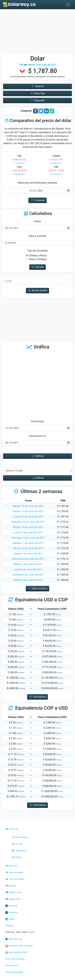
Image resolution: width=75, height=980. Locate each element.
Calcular (38, 267)
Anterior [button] (37, 86)
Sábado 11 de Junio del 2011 (28, 543)
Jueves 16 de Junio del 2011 (28, 517)
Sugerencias (13, 899)
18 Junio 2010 (56, 174)
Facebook (11, 906)
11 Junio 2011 (56, 163)
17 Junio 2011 (19, 163)
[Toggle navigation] (68, 5)
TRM (21, 65)
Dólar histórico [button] (37, 589)
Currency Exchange (14, 972)
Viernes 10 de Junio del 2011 (28, 548)
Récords (17, 844)
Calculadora (19, 851)
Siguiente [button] (37, 100)
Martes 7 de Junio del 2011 (28, 564)
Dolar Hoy (12, 829)
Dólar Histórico (20, 837)
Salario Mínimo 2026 (16, 952)
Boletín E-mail (13, 892)
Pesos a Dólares (38, 259)
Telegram (10, 925)
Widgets (11, 886)
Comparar (38, 200)
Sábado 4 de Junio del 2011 (28, 580)
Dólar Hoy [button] (37, 93)
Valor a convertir (37, 236)
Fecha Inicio (37, 421)
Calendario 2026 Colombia (19, 945)
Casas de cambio (15, 879)
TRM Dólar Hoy (14, 939)
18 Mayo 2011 (19, 174)
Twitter (10, 919)
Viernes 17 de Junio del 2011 (28, 511)
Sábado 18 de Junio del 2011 (28, 506)
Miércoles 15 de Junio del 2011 (28, 522)
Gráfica (16, 857)
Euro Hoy (11, 866)
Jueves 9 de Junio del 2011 (28, 554)
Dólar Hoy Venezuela (15, 959)
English (32, 932)
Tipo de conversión (38, 251)
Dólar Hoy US (11, 965)
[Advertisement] (37, 32)
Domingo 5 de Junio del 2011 (28, 575)
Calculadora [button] (37, 697)
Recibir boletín (37, 291)
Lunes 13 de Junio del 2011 (28, 533)
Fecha (37, 221)
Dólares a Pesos (38, 256)
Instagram (12, 912)
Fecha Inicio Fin (37, 436)
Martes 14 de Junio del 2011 (28, 527)
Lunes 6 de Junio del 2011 (28, 569)
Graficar (37, 456)
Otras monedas (14, 872)
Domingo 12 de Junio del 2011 (28, 538)
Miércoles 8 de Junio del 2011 (28, 559)
